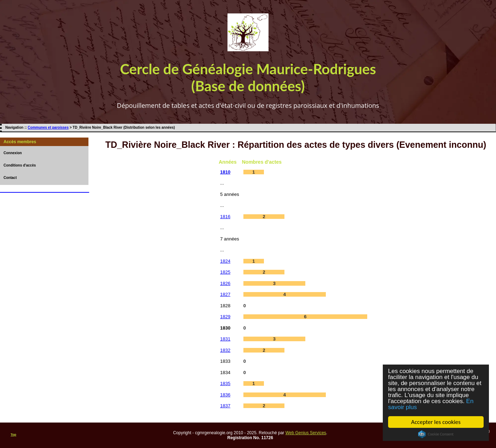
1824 (225, 261)
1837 (225, 406)
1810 (225, 172)
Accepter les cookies (436, 422)
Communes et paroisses (48, 127)
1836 (225, 395)
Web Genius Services (306, 433)
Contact (10, 178)
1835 (225, 383)
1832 (225, 350)
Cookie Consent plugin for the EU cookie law (436, 434)
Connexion (13, 153)
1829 (225, 317)
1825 (225, 272)
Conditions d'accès (20, 165)
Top (13, 435)
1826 (225, 283)
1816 (225, 217)
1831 (225, 339)
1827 (225, 294)
